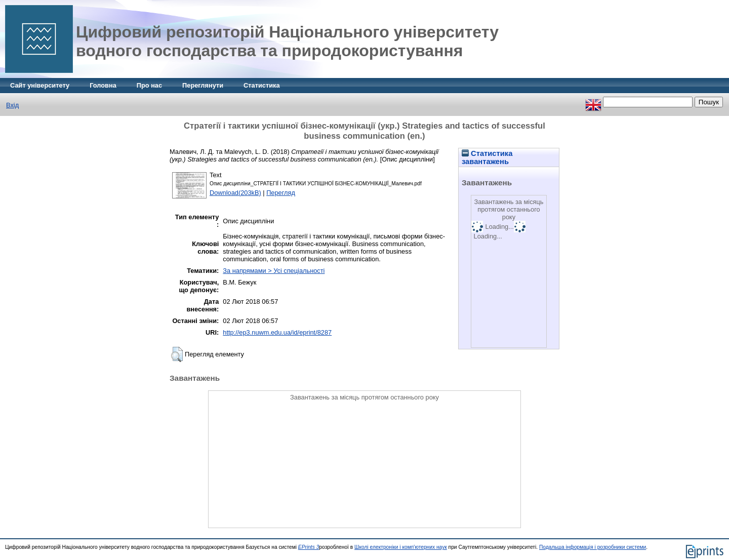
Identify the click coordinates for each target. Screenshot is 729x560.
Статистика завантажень (487, 157)
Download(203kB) (235, 193)
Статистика (262, 85)
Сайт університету (40, 85)
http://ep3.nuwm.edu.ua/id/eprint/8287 (277, 332)
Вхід (12, 105)
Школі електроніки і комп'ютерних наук (401, 547)
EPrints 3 (309, 547)
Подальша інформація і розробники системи (593, 547)
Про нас (149, 85)
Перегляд (281, 193)
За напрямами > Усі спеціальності (274, 271)
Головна (103, 85)
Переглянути (203, 85)
